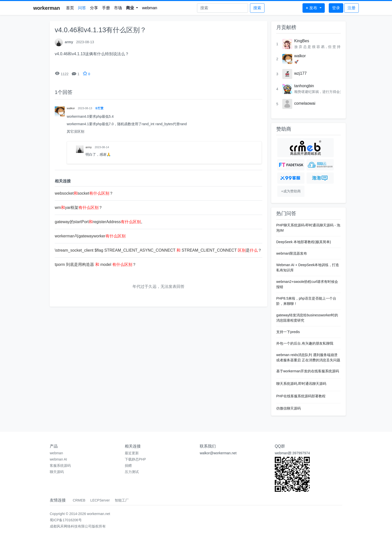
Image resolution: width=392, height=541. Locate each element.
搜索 (257, 8)
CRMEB (79, 500)
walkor (300, 56)
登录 (336, 8)
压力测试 (132, 472)
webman (149, 8)
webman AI (58, 459)
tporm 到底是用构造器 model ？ (95, 265)
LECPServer (100, 500)
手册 (106, 8)
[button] (132, 8)
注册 (351, 8)
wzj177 (300, 73)
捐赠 (128, 466)
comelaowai (305, 103)
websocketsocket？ (84, 193)
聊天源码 (57, 472)
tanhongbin (304, 86)
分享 (94, 8)
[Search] (222, 8)
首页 (70, 8)
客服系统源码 (60, 466)
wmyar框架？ (79, 208)
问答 (82, 8)
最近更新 (132, 453)
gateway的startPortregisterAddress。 (100, 222)
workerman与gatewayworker (90, 236)
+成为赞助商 (291, 191)
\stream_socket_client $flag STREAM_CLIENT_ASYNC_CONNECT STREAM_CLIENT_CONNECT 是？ (158, 250)
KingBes (302, 41)
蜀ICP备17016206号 (66, 520)
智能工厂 (122, 500)
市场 (118, 8)
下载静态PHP (135, 459)
